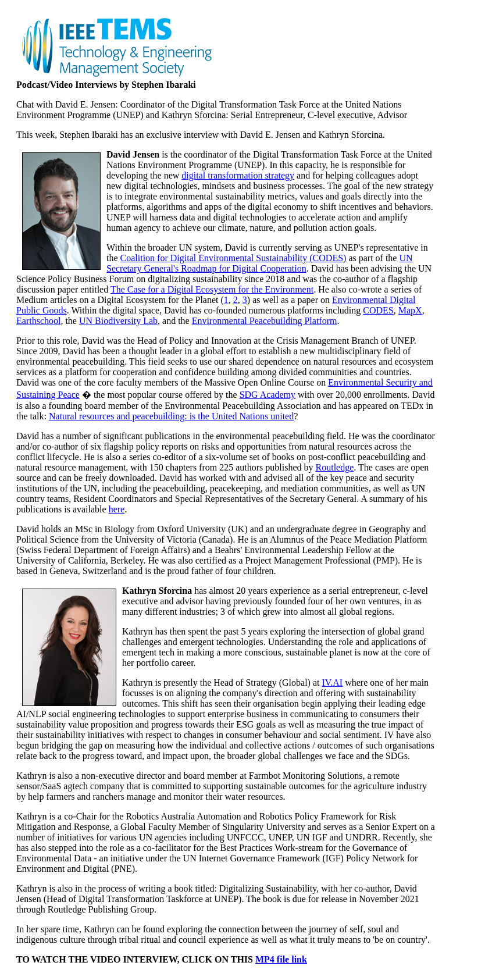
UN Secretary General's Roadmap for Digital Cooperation (260, 263)
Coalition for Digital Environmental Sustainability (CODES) (233, 258)
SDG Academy (268, 395)
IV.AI (332, 683)
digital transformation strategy (238, 175)
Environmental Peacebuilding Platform (265, 321)
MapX (410, 310)
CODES (378, 310)
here (117, 509)
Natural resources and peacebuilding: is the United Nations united (171, 416)
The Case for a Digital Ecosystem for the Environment (212, 289)
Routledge (335, 467)
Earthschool (38, 321)
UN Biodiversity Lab (118, 321)
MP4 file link (281, 959)
